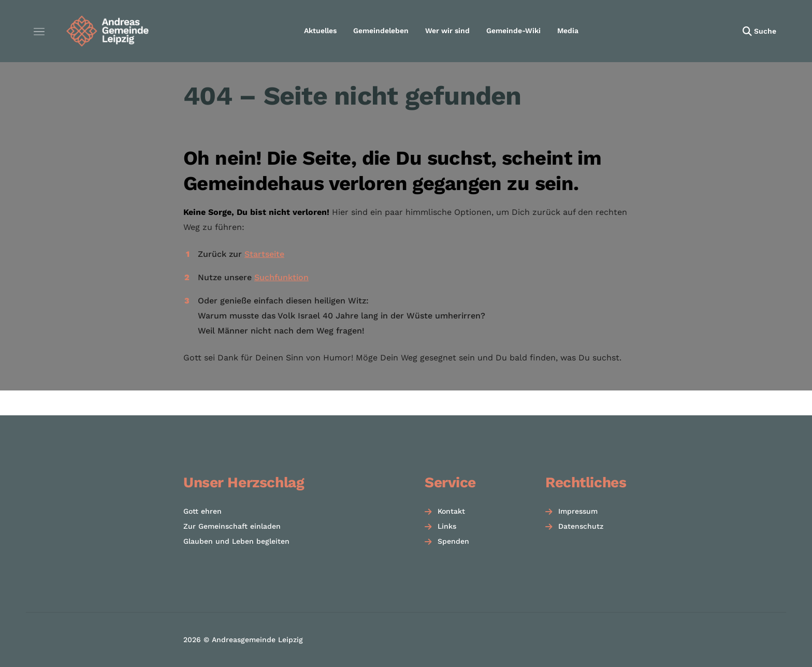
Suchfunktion (281, 277)
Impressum (578, 511)
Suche (765, 31)
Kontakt (451, 511)
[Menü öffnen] (39, 31)
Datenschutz (581, 526)
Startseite (264, 254)
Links (447, 526)
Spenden (453, 541)
